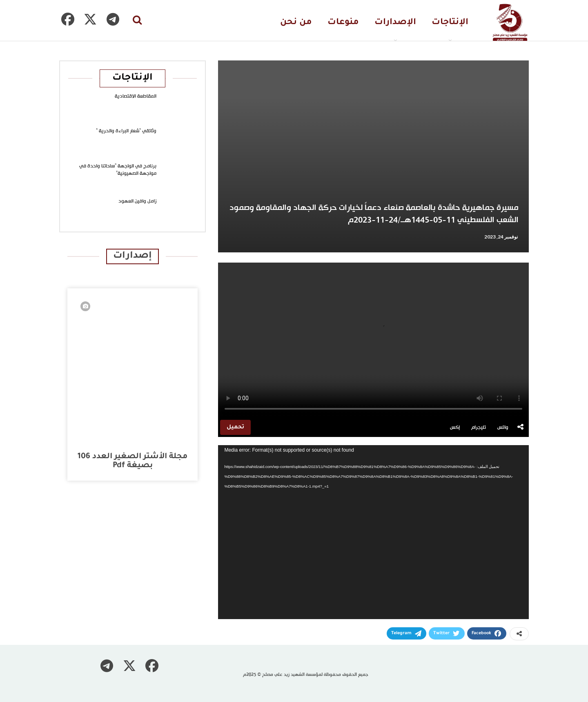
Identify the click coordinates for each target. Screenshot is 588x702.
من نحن (296, 23)
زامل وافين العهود (137, 201)
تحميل (235, 427)
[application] (373, 532)
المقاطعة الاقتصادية (136, 96)
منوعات (343, 23)
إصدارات (133, 256)
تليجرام (479, 428)
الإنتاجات (450, 23)
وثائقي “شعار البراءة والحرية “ (126, 131)
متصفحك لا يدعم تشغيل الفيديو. (373, 340)
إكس (455, 428)
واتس (503, 428)
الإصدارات (395, 23)
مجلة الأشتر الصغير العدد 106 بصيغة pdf (133, 461)
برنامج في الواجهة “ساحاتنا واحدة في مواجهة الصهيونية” (118, 170)
